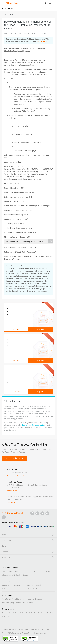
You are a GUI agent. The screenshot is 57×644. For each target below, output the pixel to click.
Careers (5, 629)
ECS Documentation (18, 585)
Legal (32, 629)
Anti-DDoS (29, 571)
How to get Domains (35, 585)
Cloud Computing (19, 599)
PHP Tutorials (28, 603)
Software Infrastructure (11, 589)
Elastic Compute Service (11, 571)
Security (26, 575)
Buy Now (41, 329)
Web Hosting (17, 575)
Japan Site (6, 585)
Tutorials (18, 603)
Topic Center (6, 599)
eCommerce (6, 575)
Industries (30, 599)
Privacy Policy (23, 629)
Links (47, 629)
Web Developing (8, 603)
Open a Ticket (12, 491)
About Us (13, 629)
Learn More (16, 329)
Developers (39, 599)
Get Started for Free (14, 458)
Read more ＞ (42, 42)
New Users (37, 589)
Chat (8, 476)
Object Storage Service (43, 571)
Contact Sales (22, 476)
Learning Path (26, 589)
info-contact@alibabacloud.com (34, 425)
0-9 (10, 617)
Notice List (39, 629)
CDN (23, 571)
